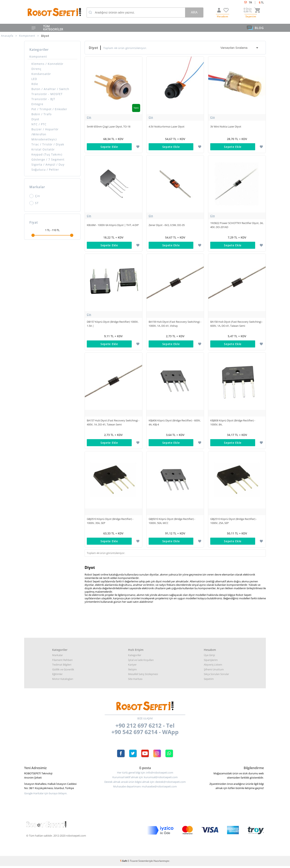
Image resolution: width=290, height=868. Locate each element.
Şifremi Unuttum (214, 671)
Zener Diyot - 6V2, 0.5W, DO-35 (167, 226)
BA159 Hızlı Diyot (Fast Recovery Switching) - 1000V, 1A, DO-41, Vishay (175, 325)
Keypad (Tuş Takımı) (47, 154)
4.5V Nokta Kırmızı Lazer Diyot (167, 127)
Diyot (35, 119)
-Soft (124, 863)
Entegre (37, 104)
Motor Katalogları (63, 681)
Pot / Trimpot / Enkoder (49, 109)
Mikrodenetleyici (44, 139)
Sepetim (209, 681)
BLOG (255, 28)
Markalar (57, 657)
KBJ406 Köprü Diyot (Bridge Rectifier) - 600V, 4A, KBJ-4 (175, 424)
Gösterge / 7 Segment (48, 159)
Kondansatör (41, 74)
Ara (194, 12)
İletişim (132, 671)
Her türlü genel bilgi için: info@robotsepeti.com (145, 775)
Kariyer (132, 667)
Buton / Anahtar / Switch (50, 89)
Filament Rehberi (62, 662)
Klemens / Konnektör (47, 64)
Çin (35, 196)
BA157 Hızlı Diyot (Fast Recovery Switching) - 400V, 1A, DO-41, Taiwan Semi (113, 424)
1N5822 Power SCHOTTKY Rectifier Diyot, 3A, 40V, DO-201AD (237, 226)
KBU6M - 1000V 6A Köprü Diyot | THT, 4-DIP (113, 226)
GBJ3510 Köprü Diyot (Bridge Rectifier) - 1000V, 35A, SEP (110, 523)
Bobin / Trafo (41, 114)
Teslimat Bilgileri (62, 667)
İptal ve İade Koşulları (141, 662)
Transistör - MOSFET (47, 94)
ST (34, 203)
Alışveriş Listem (213, 667)
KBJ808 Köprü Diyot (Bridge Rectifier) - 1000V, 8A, (233, 424)
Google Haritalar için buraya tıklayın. (46, 795)
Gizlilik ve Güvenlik (63, 671)
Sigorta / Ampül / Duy (48, 164)
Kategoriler (135, 657)
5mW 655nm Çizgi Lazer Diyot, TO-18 (109, 127)
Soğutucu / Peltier (45, 170)
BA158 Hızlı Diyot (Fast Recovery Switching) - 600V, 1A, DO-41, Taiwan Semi (237, 325)
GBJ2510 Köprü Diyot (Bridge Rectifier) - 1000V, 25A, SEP (234, 523)
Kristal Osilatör (43, 149)
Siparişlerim (211, 662)
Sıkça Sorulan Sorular (216, 676)
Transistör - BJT (43, 99)
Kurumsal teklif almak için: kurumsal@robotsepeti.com (145, 779)
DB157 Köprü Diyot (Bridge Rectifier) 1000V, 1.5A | (113, 325)
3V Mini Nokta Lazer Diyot (226, 127)
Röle (35, 84)
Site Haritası (135, 681)
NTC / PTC (39, 124)
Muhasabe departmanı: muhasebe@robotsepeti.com (145, 789)
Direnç (36, 69)
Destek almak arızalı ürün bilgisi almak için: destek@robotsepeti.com (145, 784)
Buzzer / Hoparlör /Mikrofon (45, 132)
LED (34, 79)
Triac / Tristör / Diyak (48, 144)
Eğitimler (57, 676)
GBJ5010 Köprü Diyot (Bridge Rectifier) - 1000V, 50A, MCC (172, 523)
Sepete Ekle (109, 147)
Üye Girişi (209, 657)
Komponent (38, 57)
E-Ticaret (133, 863)
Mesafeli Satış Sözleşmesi (143, 676)
